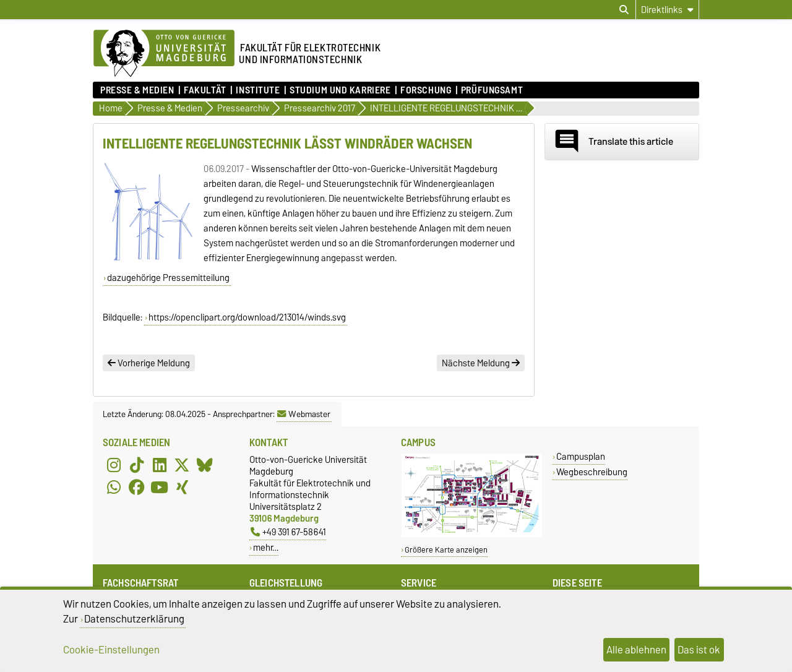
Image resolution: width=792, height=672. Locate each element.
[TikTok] (137, 465)
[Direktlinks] (667, 10)
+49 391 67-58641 (288, 532)
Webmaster (304, 414)
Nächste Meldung (481, 363)
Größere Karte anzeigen (446, 550)
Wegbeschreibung (592, 472)
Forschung (426, 90)
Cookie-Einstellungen (111, 650)
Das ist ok (699, 650)
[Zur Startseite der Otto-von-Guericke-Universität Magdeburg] (164, 54)
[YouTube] (160, 487)
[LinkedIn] (160, 465)
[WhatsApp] (114, 487)
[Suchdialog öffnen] (624, 10)
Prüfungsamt (492, 90)
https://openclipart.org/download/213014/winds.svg (247, 317)
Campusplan (581, 456)
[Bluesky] (205, 465)
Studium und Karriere (340, 90)
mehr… (266, 547)
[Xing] (182, 487)
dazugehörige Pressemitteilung (168, 278)
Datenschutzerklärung (134, 619)
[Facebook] (137, 487)
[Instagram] (114, 465)
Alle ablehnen (636, 650)
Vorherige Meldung (149, 363)
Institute (258, 90)
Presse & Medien (137, 90)
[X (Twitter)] (182, 465)
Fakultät (205, 90)
